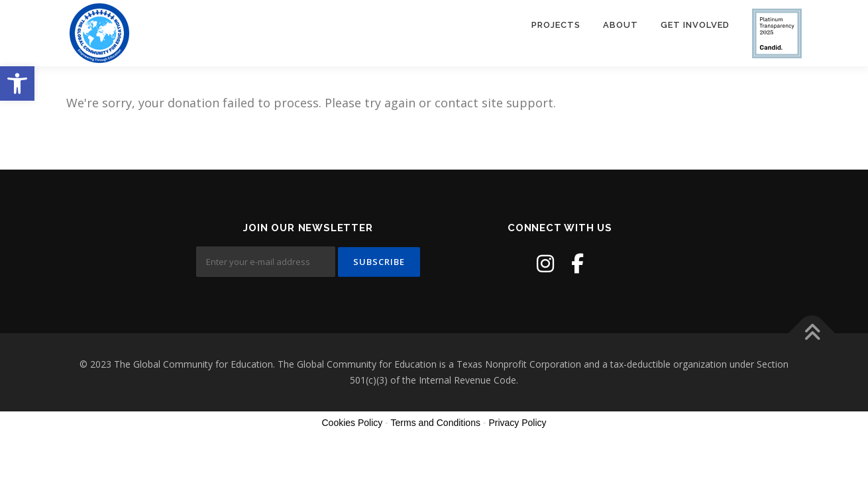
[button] (17, 83)
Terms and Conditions (436, 423)
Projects (556, 25)
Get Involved (695, 25)
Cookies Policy (352, 423)
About (621, 25)
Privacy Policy (517, 423)
